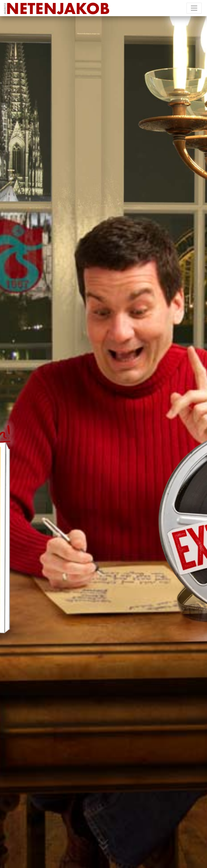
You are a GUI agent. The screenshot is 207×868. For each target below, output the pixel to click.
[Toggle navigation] (194, 8)
